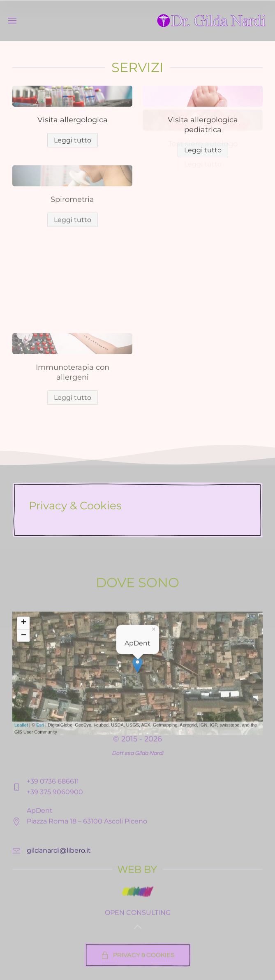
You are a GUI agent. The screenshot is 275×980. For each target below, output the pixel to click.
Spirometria (72, 165)
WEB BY (137, 894)
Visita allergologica (73, 120)
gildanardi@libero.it (59, 886)
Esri (40, 781)
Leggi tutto (203, 150)
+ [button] (24, 679)
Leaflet (21, 781)
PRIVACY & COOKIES (138, 967)
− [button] (24, 691)
